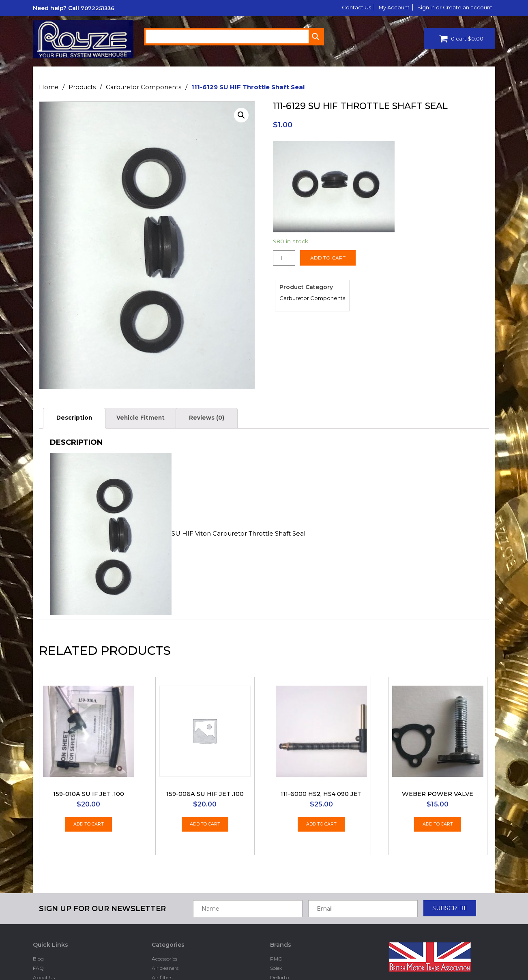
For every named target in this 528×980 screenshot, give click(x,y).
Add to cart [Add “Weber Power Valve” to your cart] (438, 756)
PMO (276, 890)
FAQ (38, 900)
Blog (38, 890)
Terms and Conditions (58, 927)
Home (49, 87)
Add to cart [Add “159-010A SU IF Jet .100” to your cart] (89, 756)
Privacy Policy (49, 918)
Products (83, 87)
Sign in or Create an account (452, 7)
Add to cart (328, 258)
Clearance (163, 937)
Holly (276, 975)
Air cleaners (165, 900)
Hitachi (278, 955)
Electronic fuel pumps (177, 955)
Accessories (164, 890)
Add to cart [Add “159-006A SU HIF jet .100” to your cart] (205, 756)
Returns (42, 946)
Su (273, 946)
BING (276, 927)
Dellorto (161, 946)
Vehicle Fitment (149, 419)
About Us (44, 909)
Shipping (44, 937)
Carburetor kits (170, 927)
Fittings (161, 965)
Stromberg (283, 937)
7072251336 (98, 8)
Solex (276, 900)
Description (77, 419)
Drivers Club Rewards (58, 965)
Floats (159, 975)
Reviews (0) (221, 419)
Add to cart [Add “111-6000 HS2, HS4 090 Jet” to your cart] (321, 756)
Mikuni (278, 965)
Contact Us (346, 7)
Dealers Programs (54, 975)
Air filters (162, 909)
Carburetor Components (146, 87)
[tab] (77, 419)
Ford (275, 918)
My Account (387, 7)
